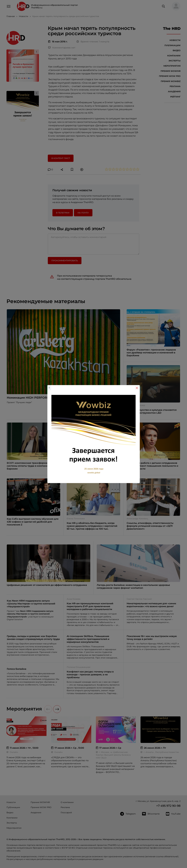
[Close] (137, 388)
